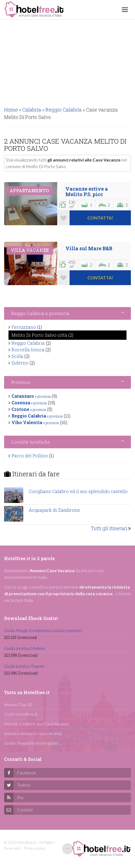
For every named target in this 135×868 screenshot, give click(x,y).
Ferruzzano (24, 327)
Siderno (20, 363)
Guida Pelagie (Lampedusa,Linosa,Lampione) (43, 630)
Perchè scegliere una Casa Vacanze (37, 724)
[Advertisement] (67, 61)
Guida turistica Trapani (24, 666)
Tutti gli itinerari (109, 528)
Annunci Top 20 (18, 704)
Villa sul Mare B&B (89, 248)
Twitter (24, 785)
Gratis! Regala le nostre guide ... (33, 743)
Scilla (17, 356)
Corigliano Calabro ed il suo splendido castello (78, 491)
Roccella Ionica (28, 350)
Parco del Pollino (30, 456)
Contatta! (100, 218)
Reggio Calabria (28, 343)
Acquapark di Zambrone (54, 510)
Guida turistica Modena (25, 648)
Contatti (25, 810)
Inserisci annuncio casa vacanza (33, 733)
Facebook (27, 773)
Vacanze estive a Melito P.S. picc (87, 191)
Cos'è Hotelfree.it (21, 714)
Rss (20, 797)
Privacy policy (35, 848)
